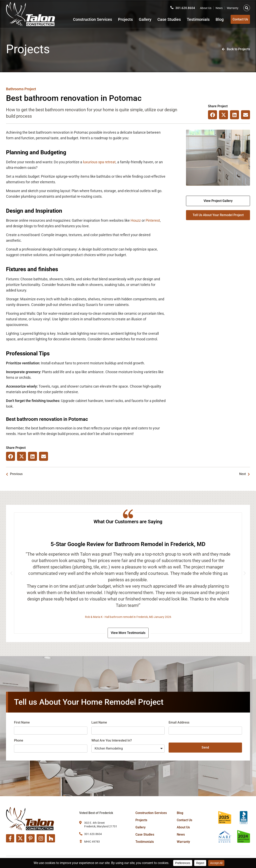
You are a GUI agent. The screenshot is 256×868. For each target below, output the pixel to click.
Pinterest (153, 220)
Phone (19, 741)
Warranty (233, 7)
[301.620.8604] (172, 6)
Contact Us (184, 820)
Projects (119, 19)
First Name (22, 723)
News (219, 7)
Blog (213, 19)
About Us (206, 7)
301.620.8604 (185, 7)
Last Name (99, 723)
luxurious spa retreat (99, 162)
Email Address (179, 723)
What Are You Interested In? (112, 741)
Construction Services (86, 19)
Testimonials (192, 19)
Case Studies (163, 19)
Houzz (136, 220)
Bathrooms (15, 89)
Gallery (139, 19)
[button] (247, 7)
